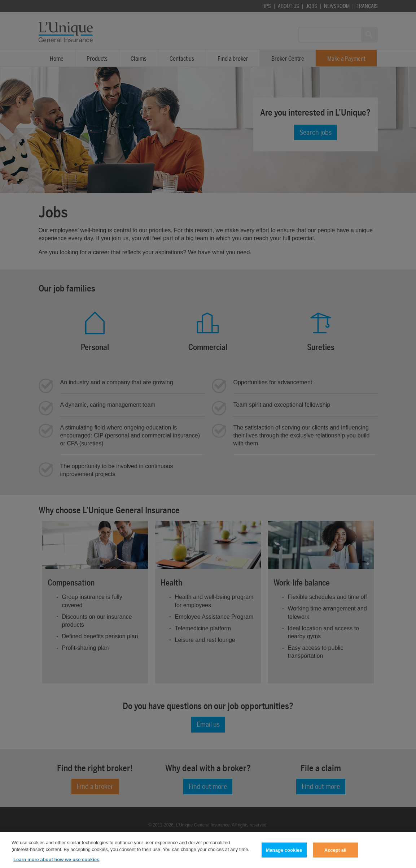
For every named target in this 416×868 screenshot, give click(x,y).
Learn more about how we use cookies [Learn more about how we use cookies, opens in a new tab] (56, 863)
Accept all (335, 854)
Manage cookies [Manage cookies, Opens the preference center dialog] (284, 854)
